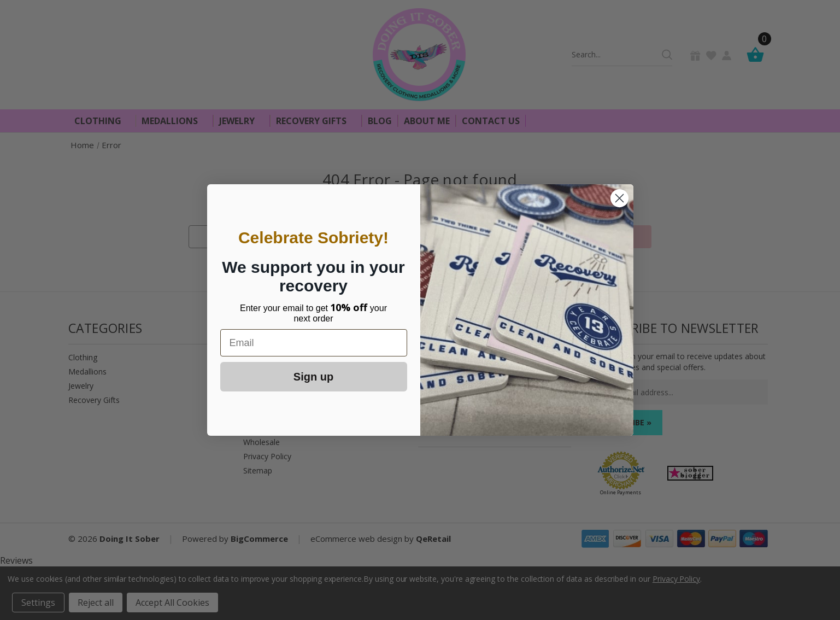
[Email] (314, 343)
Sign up (313, 377)
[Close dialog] (619, 198)
